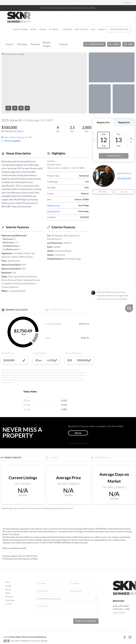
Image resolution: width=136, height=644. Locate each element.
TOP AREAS (54, 29)
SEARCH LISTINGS (20, 29)
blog (93, 29)
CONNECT (102, 29)
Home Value (10, 600)
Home (8, 582)
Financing (9, 597)
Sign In (126, 3)
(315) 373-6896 (119, 613)
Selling (8, 593)
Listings (8, 586)
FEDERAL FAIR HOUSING (84, 8)
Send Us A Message (86, 621)
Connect (8, 604)
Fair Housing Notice (61, 8)
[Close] (130, 620)
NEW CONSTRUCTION (119, 29)
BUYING (34, 29)
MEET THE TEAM (82, 29)
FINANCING (68, 29)
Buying (8, 589)
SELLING (43, 29)
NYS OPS (45, 8)
